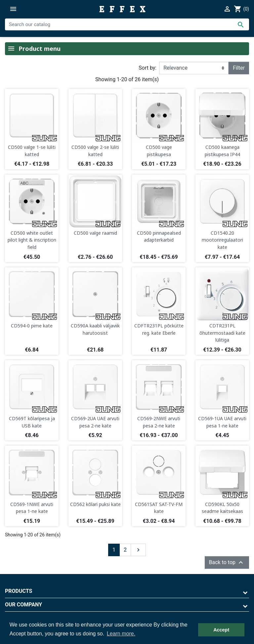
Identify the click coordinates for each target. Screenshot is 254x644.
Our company (23, 605)
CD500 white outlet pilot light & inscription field (32, 240)
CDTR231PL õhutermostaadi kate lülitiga (222, 333)
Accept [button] (221, 630)
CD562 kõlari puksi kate (95, 504)
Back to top (227, 562)
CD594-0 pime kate (32, 326)
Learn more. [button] (121, 634)
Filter (239, 68)
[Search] (127, 24)
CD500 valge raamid (95, 233)
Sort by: (148, 68)
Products (19, 591)
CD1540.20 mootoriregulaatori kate (222, 240)
